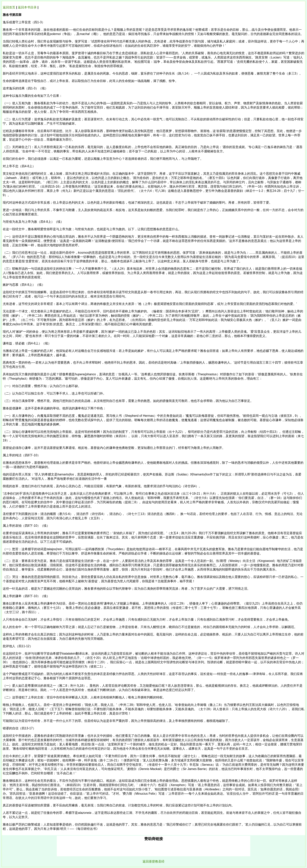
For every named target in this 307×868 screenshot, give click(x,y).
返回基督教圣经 (153, 861)
